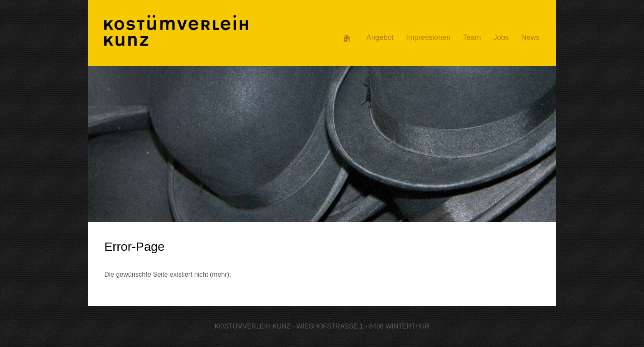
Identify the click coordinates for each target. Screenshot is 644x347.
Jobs (501, 37)
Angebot (380, 37)
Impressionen (428, 37)
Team (472, 37)
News (530, 37)
